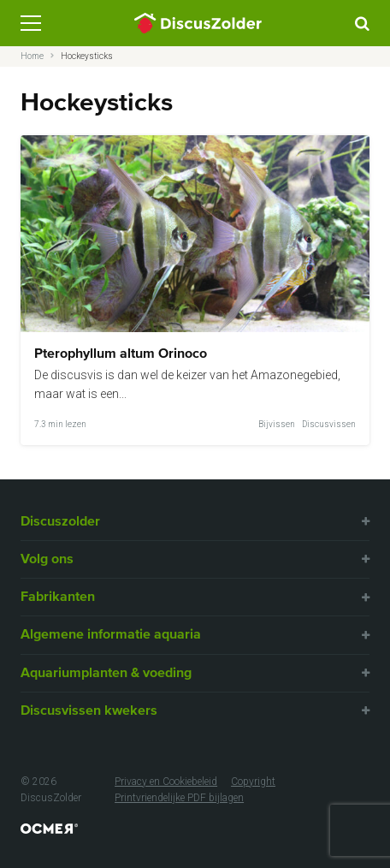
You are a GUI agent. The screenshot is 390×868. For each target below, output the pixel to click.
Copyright (253, 782)
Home (32, 56)
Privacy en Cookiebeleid (166, 782)
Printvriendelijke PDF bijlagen (179, 798)
